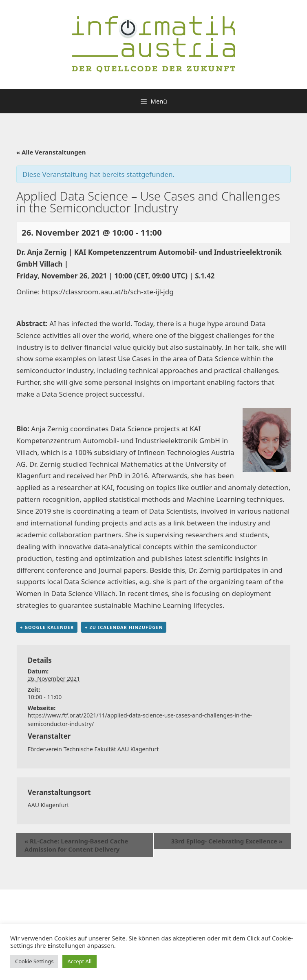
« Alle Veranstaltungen (51, 152)
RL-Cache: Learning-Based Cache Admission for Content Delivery (76, 845)
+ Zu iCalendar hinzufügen (124, 627)
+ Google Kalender (47, 627)
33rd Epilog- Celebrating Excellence (227, 841)
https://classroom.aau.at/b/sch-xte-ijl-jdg (108, 292)
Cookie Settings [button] (34, 961)
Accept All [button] (79, 961)
